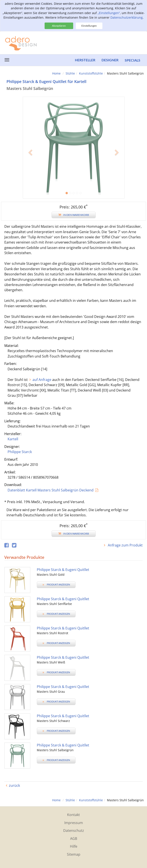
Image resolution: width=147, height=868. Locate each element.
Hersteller (85, 60)
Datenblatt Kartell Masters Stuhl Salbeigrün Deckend (51, 490)
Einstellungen (89, 26)
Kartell (13, 439)
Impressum (74, 823)
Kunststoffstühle (91, 73)
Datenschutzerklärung (127, 17)
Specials (132, 60)
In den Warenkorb (74, 215)
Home (56, 73)
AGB (74, 839)
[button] (30, 173)
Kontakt (73, 815)
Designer (110, 60)
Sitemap (74, 854)
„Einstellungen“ (109, 13)
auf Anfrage (42, 380)
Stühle (70, 73)
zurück (14, 785)
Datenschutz (74, 831)
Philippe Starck (20, 452)
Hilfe (74, 846)
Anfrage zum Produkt (125, 545)
